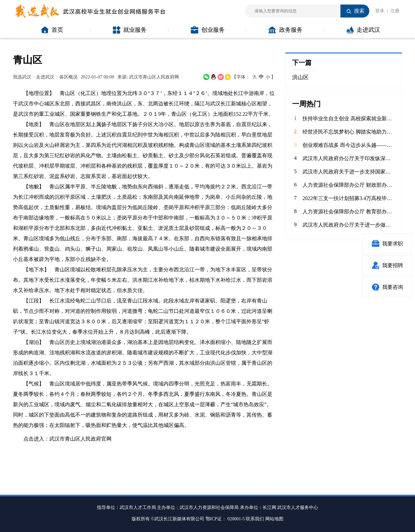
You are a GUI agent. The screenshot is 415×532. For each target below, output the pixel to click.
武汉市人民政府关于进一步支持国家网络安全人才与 (349, 172)
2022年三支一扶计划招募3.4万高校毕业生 (349, 198)
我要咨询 (387, 287)
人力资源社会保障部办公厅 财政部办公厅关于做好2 (349, 185)
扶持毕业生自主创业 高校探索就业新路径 (349, 118)
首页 (52, 30)
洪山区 (300, 77)
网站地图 (274, 519)
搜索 (359, 11)
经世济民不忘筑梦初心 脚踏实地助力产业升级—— (349, 132)
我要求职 (387, 244)
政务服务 (285, 30)
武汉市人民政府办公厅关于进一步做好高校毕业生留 (349, 225)
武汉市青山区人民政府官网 (80, 439)
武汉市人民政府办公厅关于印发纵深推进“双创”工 (349, 158)
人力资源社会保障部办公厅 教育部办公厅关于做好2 (349, 212)
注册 (395, 11)
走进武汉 (363, 30)
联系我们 (255, 519)
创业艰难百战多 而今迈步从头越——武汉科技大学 (349, 145)
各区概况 (68, 77)
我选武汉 (22, 77)
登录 (380, 11)
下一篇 (302, 63)
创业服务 (208, 30)
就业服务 (130, 30)
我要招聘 (387, 265)
